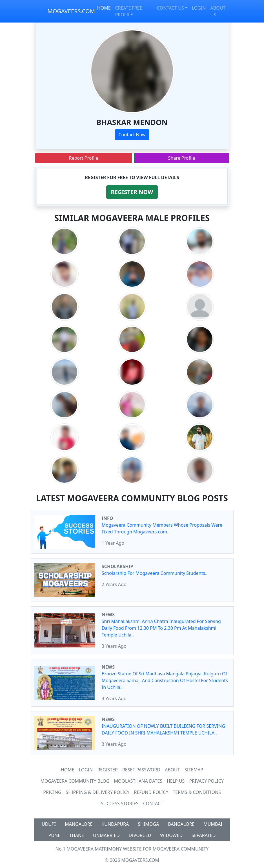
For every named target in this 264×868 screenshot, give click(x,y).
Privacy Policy (206, 781)
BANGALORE (181, 824)
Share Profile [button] (182, 158)
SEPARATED (204, 835)
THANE (77, 835)
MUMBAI (213, 824)
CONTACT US (170, 8)
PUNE (54, 835)
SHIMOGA (148, 824)
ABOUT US (218, 11)
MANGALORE (79, 824)
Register (107, 770)
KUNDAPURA (115, 824)
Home (68, 770)
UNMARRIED (106, 835)
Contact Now (132, 135)
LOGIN (199, 8)
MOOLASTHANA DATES (138, 781)
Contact (153, 804)
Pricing (52, 792)
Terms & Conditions (197, 792)
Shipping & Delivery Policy (98, 792)
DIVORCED (140, 835)
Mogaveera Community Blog (75, 781)
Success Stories (120, 804)
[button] (132, 192)
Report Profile (84, 158)
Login (86, 770)
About (172, 770)
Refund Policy (151, 792)
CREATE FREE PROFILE (129, 11)
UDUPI (49, 824)
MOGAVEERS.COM (71, 11)
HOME (104, 8)
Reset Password (141, 770)
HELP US (176, 781)
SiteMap (194, 770)
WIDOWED (171, 835)
